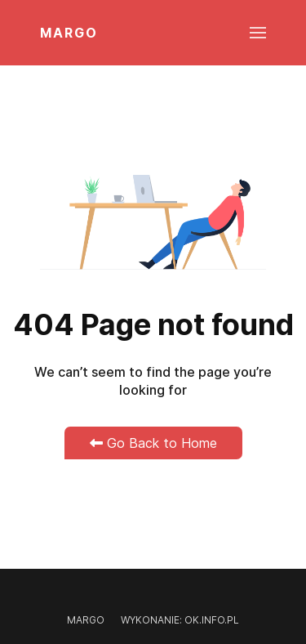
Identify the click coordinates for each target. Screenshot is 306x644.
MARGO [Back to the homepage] (69, 33)
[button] (258, 33)
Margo (86, 620)
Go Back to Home (153, 443)
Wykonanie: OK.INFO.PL (180, 620)
